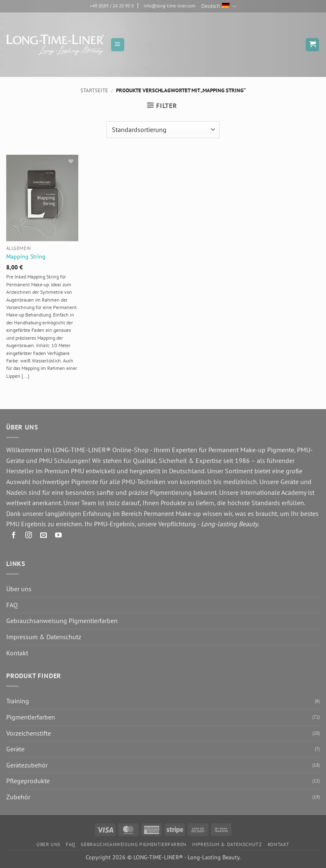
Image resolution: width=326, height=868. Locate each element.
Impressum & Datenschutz (44, 637)
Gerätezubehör (27, 765)
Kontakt (17, 653)
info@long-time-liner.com (170, 6)
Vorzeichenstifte (29, 733)
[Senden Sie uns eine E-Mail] (44, 536)
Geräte (15, 749)
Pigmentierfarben (31, 717)
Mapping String (26, 257)
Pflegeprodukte (28, 781)
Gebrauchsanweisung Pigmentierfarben (62, 621)
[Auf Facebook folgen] (14, 536)
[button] (118, 45)
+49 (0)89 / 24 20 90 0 (112, 6)
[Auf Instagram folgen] (29, 536)
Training (18, 701)
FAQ (12, 605)
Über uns (19, 589)
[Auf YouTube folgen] (59, 536)
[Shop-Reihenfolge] (163, 129)
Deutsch (219, 6)
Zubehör (18, 797)
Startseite (94, 90)
